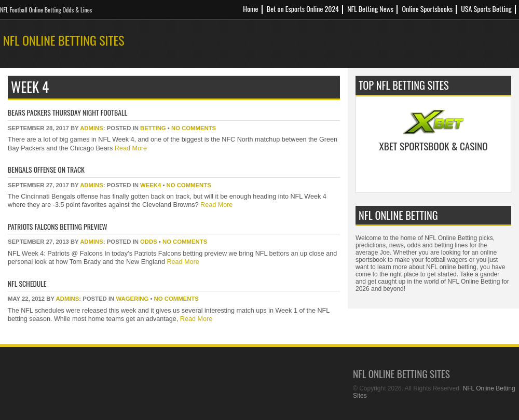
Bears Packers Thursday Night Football (67, 112)
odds (149, 242)
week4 (151, 185)
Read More (130, 148)
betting (153, 128)
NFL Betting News (370, 9)
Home (250, 9)
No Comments (194, 128)
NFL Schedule (27, 283)
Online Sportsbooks (427, 9)
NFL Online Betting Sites (64, 40)
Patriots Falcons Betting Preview (58, 226)
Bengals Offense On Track (46, 169)
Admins (92, 128)
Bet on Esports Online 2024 (303, 9)
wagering (132, 299)
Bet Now (434, 172)
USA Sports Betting (486, 9)
